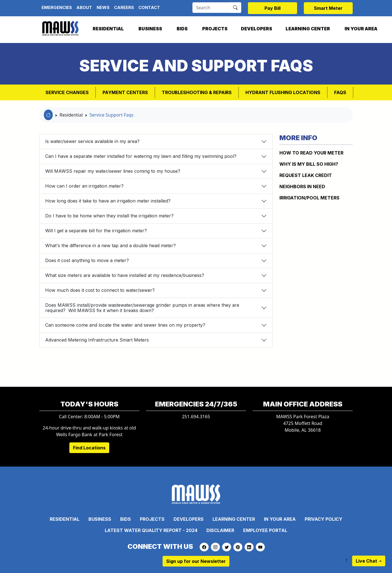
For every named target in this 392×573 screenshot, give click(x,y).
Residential (108, 29)
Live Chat (367, 561)
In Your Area (361, 29)
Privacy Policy (323, 519)
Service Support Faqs (112, 115)
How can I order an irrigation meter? (84, 186)
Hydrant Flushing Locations (283, 92)
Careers (124, 7)
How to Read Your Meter (311, 153)
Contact (149, 7)
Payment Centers (125, 92)
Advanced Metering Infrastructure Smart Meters (97, 340)
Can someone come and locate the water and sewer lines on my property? (125, 325)
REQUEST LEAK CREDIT (306, 175)
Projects (215, 29)
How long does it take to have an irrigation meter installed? (108, 201)
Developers (257, 29)
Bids (182, 29)
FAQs (340, 92)
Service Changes (67, 92)
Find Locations (89, 448)
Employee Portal (265, 530)
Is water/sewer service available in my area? (92, 141)
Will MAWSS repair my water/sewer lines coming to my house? (113, 171)
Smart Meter (328, 8)
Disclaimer (220, 530)
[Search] (211, 8)
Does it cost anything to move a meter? (87, 260)
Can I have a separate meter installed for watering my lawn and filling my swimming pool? (141, 156)
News (103, 7)
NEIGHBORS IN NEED (302, 187)
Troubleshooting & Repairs (197, 92)
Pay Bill (273, 8)
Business (150, 29)
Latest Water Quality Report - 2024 (151, 530)
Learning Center (308, 29)
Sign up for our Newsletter (196, 561)
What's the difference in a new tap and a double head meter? (110, 245)
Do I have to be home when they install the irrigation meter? (109, 216)
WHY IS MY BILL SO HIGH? (309, 164)
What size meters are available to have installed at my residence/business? (125, 275)
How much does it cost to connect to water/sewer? (100, 290)
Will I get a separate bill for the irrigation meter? (96, 231)
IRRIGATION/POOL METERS (309, 198)
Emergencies (57, 7)
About (84, 7)
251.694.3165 (196, 417)
